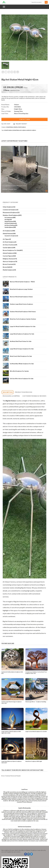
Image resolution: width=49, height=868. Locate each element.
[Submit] (46, 2)
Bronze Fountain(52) (9, 264)
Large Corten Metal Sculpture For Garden (36, 731)
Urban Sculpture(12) (9, 207)
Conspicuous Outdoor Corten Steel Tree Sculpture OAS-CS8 (36, 673)
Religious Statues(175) (10, 259)
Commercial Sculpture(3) (11, 210)
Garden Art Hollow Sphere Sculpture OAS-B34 (12, 673)
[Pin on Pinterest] (15, 72)
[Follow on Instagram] (29, 854)
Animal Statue (16, 130)
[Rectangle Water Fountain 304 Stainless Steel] (24, 169)
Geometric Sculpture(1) (11, 236)
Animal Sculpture (8, 130)
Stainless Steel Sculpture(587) (12, 215)
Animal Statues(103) (10, 221)
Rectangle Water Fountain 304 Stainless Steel (14, 186)
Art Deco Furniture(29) (11, 225)
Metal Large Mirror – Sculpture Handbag (36, 702)
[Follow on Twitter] (31, 854)
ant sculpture (23, 130)
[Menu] (4, 7)
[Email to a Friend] (12, 72)
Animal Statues (10, 127)
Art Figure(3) (8, 220)
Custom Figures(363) (9, 256)
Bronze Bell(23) (8, 267)
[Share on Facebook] (6, 72)
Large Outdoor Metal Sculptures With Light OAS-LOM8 (11, 732)
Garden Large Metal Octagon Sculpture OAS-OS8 (11, 702)
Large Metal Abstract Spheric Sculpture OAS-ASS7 (11, 762)
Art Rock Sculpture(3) (11, 223)
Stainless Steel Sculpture (20, 127)
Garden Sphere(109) (10, 227)
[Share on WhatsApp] (3, 72)
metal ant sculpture (31, 130)
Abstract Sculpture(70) (10, 261)
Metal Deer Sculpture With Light (34, 761)
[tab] (8, 392)
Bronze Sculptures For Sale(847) (13, 250)
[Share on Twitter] (9, 72)
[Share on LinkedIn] (18, 72)
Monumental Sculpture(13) (11, 212)
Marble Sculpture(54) (9, 270)
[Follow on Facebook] (26, 854)
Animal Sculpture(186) (10, 253)
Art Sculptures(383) (10, 218)
